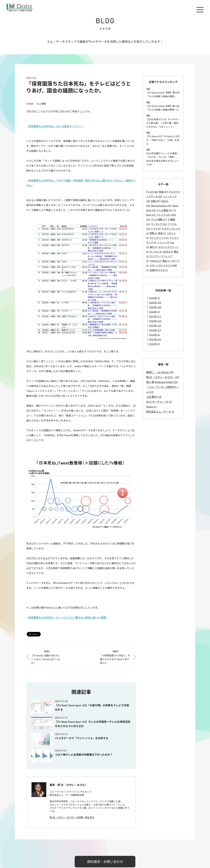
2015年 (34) (155, 339)
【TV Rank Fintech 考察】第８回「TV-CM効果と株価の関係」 (163, 94)
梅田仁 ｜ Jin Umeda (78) (160, 372)
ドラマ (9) (156, 229)
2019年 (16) (155, 326)
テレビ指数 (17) (159, 219)
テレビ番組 (41, 103)
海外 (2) (153, 247)
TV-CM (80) (152, 192)
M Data (20, 8)
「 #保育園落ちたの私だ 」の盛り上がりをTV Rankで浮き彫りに (115, 659)
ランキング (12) (159, 224)
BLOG (105, 21)
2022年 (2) (155, 312)
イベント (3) (163, 242)
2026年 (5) (155, 298)
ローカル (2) (156, 252)
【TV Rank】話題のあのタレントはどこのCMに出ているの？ (46, 659)
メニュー (200, 10)
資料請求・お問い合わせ (105, 862)
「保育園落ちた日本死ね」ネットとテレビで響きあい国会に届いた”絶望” (67, 617)
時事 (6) (153, 233)
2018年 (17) (155, 330)
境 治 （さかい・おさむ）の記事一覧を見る (72, 817)
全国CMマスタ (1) (159, 270)
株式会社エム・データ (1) (160, 412)
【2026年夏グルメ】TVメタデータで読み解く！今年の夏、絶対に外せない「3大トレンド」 (163, 123)
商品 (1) (166, 261)
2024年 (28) (155, 307)
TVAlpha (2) (156, 261)
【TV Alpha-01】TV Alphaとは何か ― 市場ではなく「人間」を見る (163, 140)
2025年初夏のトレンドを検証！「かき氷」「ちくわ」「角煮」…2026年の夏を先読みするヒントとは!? (163, 159)
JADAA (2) (168, 252)
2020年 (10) (155, 321)
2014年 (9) (155, 344)
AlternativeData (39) (161, 206)
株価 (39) (163, 192)
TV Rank (30, 103)
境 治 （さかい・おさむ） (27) (163, 377)
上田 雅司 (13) (154, 397)
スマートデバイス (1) (160, 265)
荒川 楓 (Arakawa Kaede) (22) (162, 382)
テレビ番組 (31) (164, 210)
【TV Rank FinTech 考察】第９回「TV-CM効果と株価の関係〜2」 (163, 108)
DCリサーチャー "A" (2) (159, 402)
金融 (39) (155, 201)
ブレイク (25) (163, 215)
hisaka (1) (151, 407)
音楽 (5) (162, 233)
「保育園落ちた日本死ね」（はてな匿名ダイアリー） (55, 126)
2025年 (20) (155, 303)
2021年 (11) (155, 316)
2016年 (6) (155, 335)
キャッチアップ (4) (159, 238)
